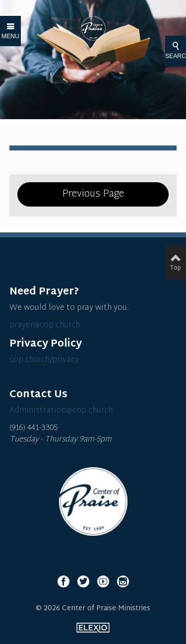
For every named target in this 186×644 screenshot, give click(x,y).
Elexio (93, 628)
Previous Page (93, 194)
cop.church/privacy (44, 360)
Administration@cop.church (61, 411)
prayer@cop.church (45, 325)
